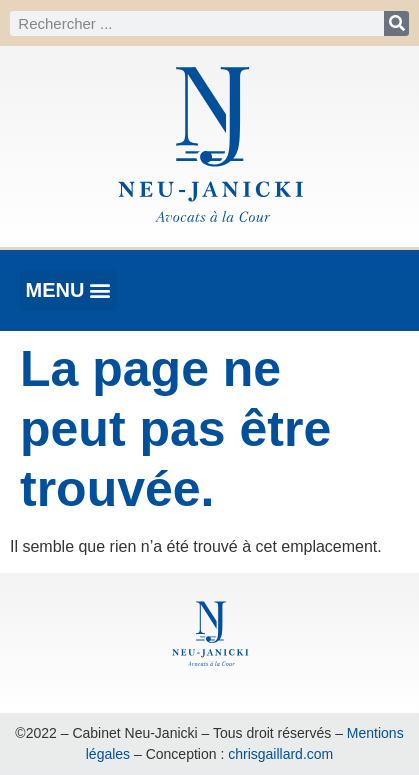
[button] (68, 290)
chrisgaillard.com (280, 754)
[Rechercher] (396, 23)
